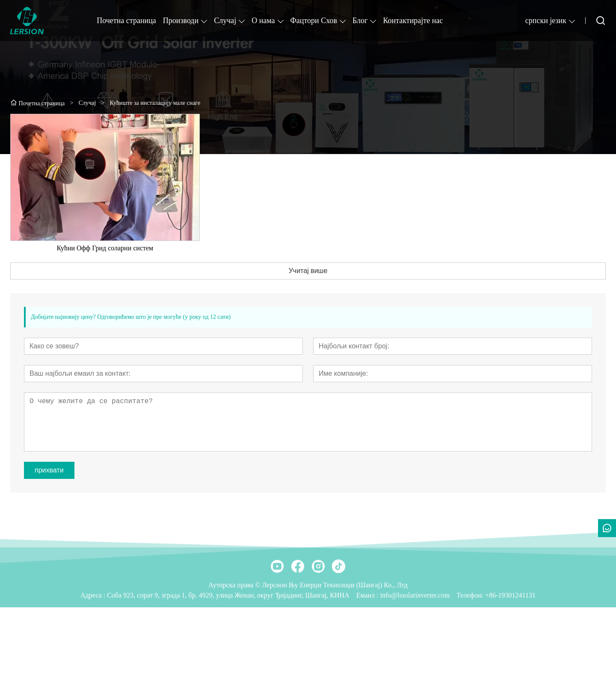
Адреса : (94, 624)
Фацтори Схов (314, 21)
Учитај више (308, 278)
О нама (263, 21)
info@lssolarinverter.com (415, 624)
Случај (225, 21)
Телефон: (470, 624)
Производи (181, 21)
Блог (360, 21)
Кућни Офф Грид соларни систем (105, 255)
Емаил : (368, 624)
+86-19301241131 (510, 624)
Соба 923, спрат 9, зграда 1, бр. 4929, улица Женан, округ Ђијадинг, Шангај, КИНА (228, 624)
